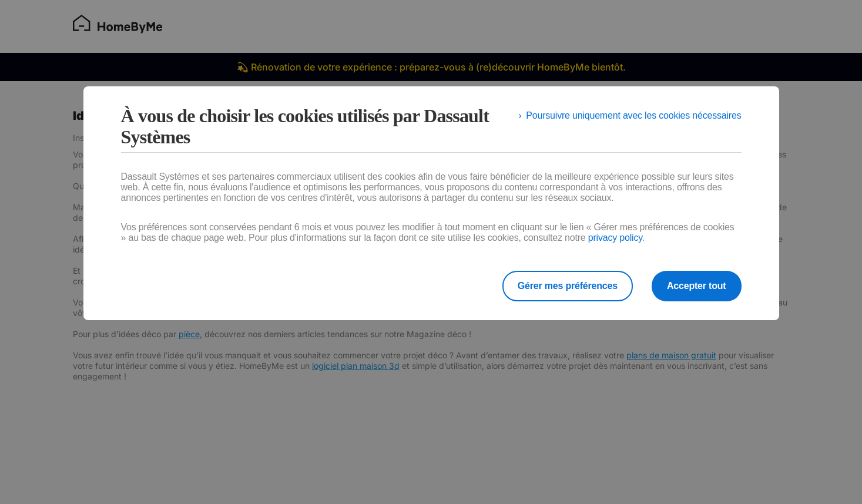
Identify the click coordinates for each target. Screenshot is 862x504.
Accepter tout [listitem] (697, 286)
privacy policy (615, 238)
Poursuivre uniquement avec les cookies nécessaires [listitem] (633, 115)
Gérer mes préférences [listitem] (568, 286)
